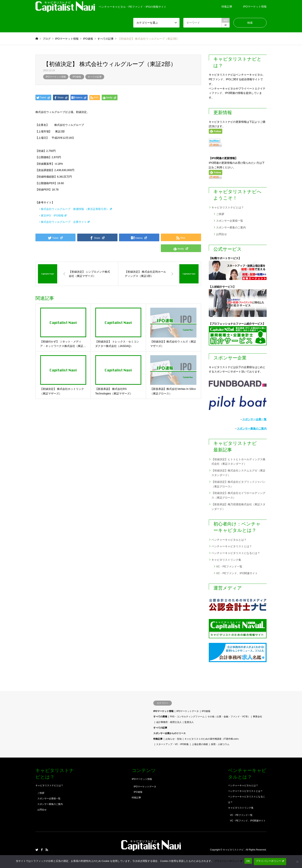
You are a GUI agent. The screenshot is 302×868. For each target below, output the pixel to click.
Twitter (37, 850)
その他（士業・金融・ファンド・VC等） (229, 717)
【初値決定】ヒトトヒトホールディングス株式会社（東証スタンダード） (238, 462)
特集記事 (227, 7)
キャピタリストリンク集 (226, 560)
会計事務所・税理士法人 (169, 722)
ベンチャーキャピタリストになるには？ (236, 553)
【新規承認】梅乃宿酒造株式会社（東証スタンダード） (238, 507)
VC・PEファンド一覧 (229, 566)
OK (248, 861)
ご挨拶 (220, 214)
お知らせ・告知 (174, 739)
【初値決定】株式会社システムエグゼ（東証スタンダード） (238, 473)
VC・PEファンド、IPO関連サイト (237, 573)
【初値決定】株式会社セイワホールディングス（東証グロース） (238, 495)
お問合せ (221, 234)
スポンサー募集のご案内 (231, 227)
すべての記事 (95, 77)
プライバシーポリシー (228, 861)
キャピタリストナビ (234, 850)
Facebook (42, 850)
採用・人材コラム (220, 744)
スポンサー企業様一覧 (230, 221)
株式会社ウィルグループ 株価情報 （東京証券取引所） (77, 209)
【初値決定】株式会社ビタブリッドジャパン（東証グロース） (238, 484)
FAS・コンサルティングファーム (187, 717)
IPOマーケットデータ (188, 711)
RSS (47, 850)
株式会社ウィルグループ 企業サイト (65, 222)
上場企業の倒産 (200, 744)
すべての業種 (160, 717)
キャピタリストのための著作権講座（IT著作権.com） (212, 739)
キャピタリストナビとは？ (228, 207)
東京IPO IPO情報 (54, 216)
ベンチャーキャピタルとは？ (229, 540)
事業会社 (258, 717)
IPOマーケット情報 (255, 7)
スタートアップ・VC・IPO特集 (172, 744)
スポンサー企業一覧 (254, 419)
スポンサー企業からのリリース (169, 733)
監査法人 (189, 722)
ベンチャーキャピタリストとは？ (232, 546)
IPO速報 (77, 77)
